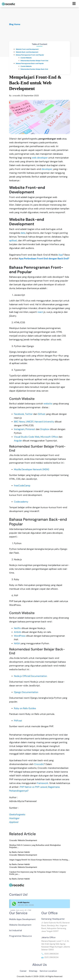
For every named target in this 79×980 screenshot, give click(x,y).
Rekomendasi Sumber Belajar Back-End (34, 69)
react (40, 312)
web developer (40, 158)
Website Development (20, 925)
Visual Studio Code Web (27, 437)
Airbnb (18, 632)
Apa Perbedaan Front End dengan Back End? (44, 259)
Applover (14, 822)
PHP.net (18, 721)
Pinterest (30, 429)
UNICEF (30, 422)
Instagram (19, 429)
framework (43, 783)
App (61, 255)
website (48, 404)
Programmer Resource (20, 936)
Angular (18, 441)
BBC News (19, 422)
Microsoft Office (49, 437)
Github (41, 414)
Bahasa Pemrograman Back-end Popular (30, 63)
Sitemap (33, 971)
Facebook (19, 414)
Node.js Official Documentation (30, 676)
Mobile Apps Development (22, 919)
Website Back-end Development (27, 52)
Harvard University (44, 422)
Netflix (17, 628)
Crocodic (39, 764)
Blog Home (15, 24)
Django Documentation (26, 692)
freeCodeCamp (22, 486)
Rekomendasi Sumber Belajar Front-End (34, 61)
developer (47, 169)
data (23, 233)
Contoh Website (26, 58)
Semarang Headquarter (53, 919)
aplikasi (13, 240)
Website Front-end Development (27, 49)
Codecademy (21, 502)
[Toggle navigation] (74, 4)
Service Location (48, 971)
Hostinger (14, 818)
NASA (17, 643)
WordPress (20, 636)
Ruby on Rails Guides (25, 708)
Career (23, 971)
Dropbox (45, 429)
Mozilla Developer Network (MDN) (32, 469)
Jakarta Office (48, 937)
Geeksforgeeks (17, 814)
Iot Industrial (15, 930)
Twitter (29, 414)
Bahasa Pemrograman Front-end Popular (30, 55)
